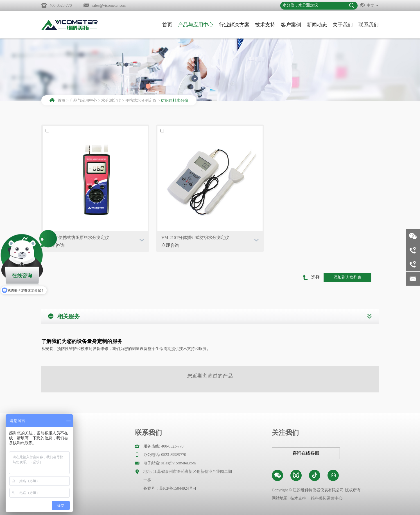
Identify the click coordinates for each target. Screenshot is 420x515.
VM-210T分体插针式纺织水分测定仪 (195, 238)
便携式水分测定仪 (141, 100)
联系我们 (369, 25)
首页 (167, 25)
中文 (369, 5)
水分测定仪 (111, 100)
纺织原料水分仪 (175, 100)
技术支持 (265, 25)
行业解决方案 (234, 25)
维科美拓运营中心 (327, 498)
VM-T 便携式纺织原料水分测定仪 (78, 238)
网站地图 (280, 498)
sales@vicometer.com (109, 5)
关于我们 (343, 25)
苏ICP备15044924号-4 (178, 488)
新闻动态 (317, 25)
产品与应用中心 (196, 25)
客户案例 (291, 25)
